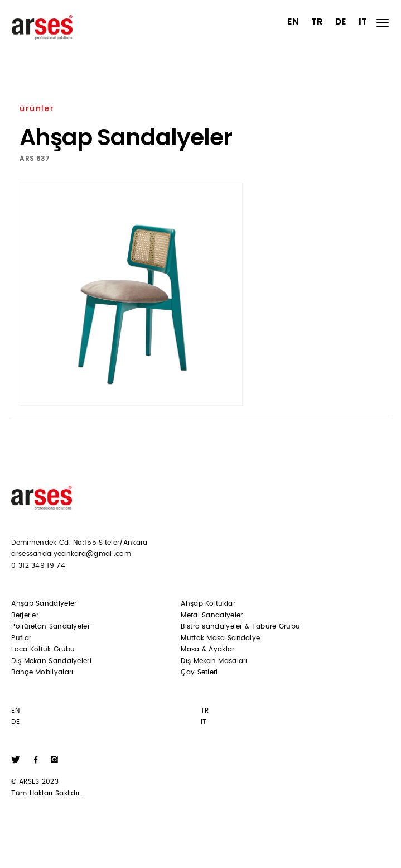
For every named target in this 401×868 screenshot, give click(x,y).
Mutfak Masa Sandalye (220, 638)
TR (317, 21)
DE (341, 21)
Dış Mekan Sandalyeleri (51, 661)
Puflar (21, 638)
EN (293, 21)
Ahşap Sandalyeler (44, 603)
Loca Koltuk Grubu (43, 649)
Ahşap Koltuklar (208, 603)
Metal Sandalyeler (212, 615)
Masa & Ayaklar (207, 649)
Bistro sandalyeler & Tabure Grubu (240, 626)
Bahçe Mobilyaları (42, 672)
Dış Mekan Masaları (214, 661)
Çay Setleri (199, 672)
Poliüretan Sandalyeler (50, 626)
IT (363, 21)
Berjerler (25, 615)
